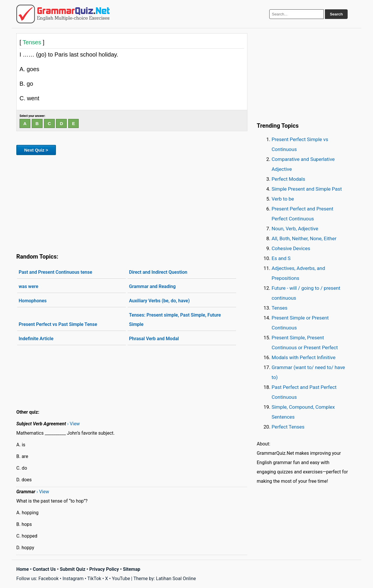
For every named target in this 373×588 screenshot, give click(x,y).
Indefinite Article (36, 339)
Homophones (33, 301)
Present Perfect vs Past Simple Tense (58, 324)
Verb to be (283, 199)
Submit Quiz (73, 569)
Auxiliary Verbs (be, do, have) (159, 301)
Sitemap (132, 569)
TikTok (94, 579)
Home (23, 569)
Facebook (49, 579)
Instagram (73, 579)
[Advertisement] (132, 203)
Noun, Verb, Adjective (295, 229)
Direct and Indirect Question (158, 272)
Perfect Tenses (288, 427)
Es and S (281, 258)
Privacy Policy (104, 569)
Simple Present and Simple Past (307, 189)
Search (336, 14)
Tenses (279, 308)
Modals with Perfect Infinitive (303, 357)
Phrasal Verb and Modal (154, 339)
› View (74, 424)
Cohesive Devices (291, 248)
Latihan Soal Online (176, 579)
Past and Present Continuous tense (55, 272)
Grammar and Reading (152, 286)
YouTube (121, 579)
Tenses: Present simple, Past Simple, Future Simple (175, 320)
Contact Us (44, 569)
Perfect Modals (288, 179)
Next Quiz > (36, 150)
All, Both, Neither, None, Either (304, 238)
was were (28, 286)
